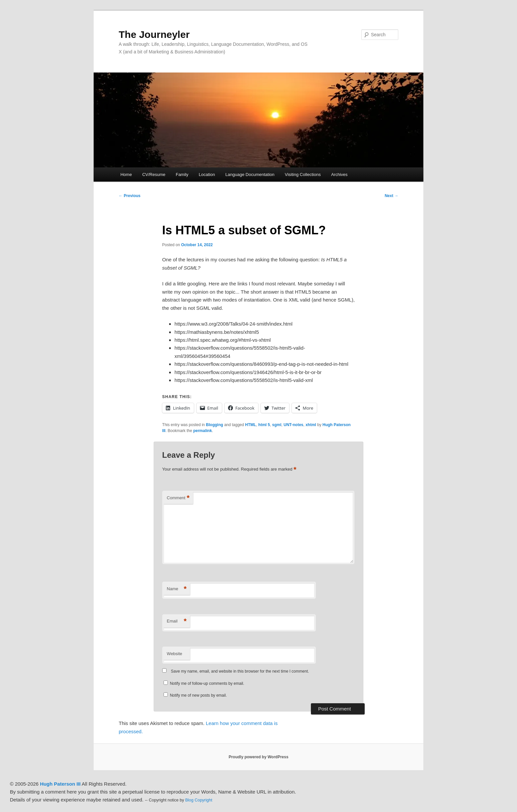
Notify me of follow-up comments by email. (207, 683)
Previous (130, 196)
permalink (203, 431)
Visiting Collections (303, 174)
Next (392, 196)
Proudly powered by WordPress (258, 757)
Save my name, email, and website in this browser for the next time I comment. (240, 671)
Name (177, 589)
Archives (339, 174)
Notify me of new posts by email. (198, 695)
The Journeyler (154, 34)
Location (207, 174)
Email (177, 621)
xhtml (311, 425)
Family (182, 174)
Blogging (215, 425)
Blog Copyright (199, 800)
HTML (250, 425)
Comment (178, 498)
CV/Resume (154, 174)
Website (175, 654)
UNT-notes (293, 425)
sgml (277, 425)
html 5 (264, 425)
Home (126, 174)
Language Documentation (250, 174)
